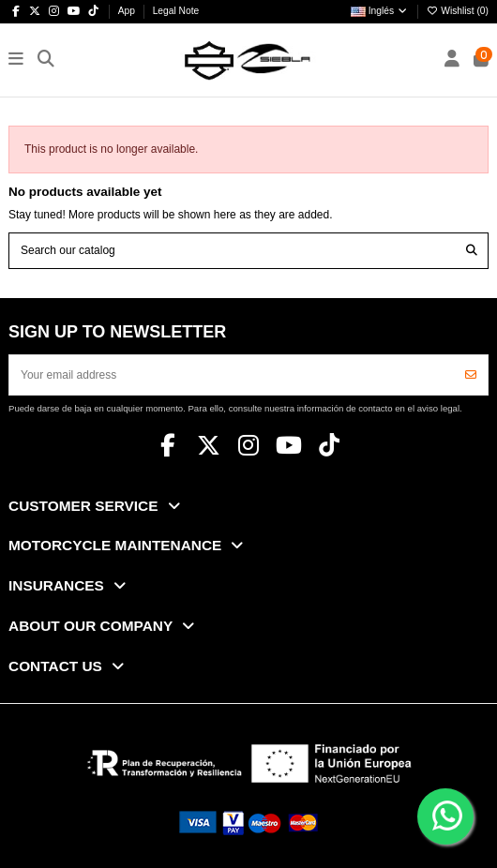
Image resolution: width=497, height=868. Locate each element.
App (128, 11)
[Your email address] (232, 375)
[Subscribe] (471, 375)
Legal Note (176, 11)
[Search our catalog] (472, 251)
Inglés (380, 11)
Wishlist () (458, 11)
